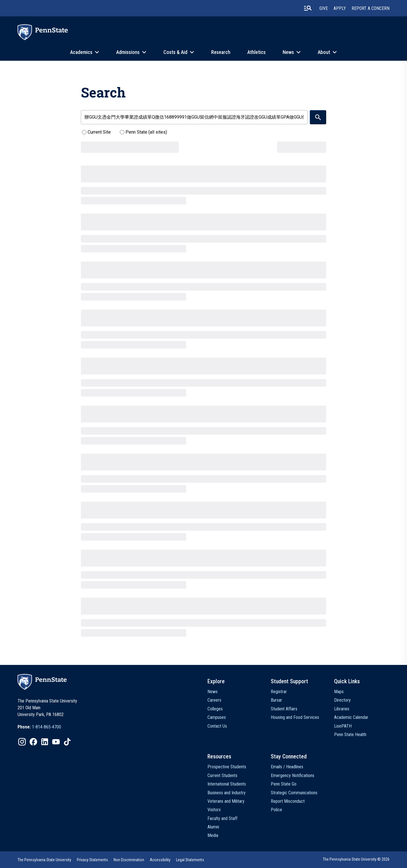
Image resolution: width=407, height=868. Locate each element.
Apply (340, 8)
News (288, 52)
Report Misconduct (288, 801)
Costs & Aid (175, 52)
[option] (39, 727)
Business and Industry (227, 793)
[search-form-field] (194, 117)
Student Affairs (284, 709)
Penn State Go (284, 784)
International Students (227, 784)
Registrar (279, 692)
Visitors (214, 810)
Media (213, 835)
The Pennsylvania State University (44, 860)
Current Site (96, 132)
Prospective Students (227, 767)
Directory (342, 700)
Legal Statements (190, 860)
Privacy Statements (92, 860)
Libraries (342, 709)
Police (276, 810)
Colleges (215, 709)
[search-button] (308, 8)
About (324, 52)
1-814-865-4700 (46, 727)
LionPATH (343, 726)
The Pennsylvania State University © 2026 (356, 859)
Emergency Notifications (293, 775)
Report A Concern (371, 8)
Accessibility (160, 860)
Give (324, 8)
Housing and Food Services (295, 717)
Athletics (256, 52)
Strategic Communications (294, 793)
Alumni (213, 827)
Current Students (222, 775)
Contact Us (217, 726)
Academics (81, 52)
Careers (214, 700)
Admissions (128, 52)
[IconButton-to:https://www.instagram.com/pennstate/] (22, 742)
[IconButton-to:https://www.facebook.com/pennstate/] (33, 742)
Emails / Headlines (287, 767)
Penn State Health (350, 735)
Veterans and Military (226, 801)
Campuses (217, 717)
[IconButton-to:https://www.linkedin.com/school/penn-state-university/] (45, 742)
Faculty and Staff (222, 818)
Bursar (276, 700)
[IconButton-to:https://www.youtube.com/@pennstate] (56, 742)
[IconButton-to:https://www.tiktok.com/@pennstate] (67, 742)
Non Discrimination (129, 860)
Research (221, 52)
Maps (339, 692)
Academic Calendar (351, 717)
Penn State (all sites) (143, 132)
